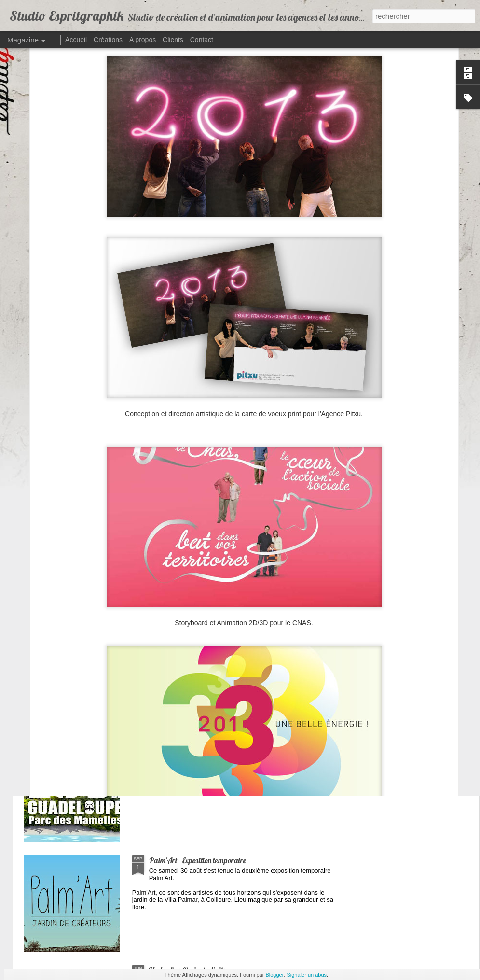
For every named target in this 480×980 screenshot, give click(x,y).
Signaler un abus (307, 975)
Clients (173, 40)
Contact (202, 40)
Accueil (76, 40)
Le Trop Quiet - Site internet (190, 641)
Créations (108, 40)
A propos (143, 40)
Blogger (274, 975)
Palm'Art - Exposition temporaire (198, 860)
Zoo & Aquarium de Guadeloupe (198, 751)
